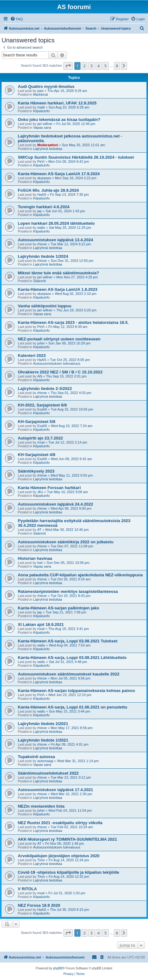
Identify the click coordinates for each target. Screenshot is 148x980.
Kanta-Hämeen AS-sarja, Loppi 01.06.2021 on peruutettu (73, 707)
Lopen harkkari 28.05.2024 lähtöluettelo (56, 223)
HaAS (42, 195)
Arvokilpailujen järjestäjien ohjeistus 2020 (59, 856)
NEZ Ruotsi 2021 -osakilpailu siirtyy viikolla (60, 823)
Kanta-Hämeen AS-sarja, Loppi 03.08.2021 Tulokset (68, 641)
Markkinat (41, 94)
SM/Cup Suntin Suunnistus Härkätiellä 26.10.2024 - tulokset (76, 157)
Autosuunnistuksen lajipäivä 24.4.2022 (55, 504)
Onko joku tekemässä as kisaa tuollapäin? (59, 120)
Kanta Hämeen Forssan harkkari (49, 488)
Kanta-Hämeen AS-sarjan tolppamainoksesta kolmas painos (76, 691)
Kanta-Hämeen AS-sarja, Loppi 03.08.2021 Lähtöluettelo (72, 658)
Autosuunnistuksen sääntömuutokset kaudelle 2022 (69, 674)
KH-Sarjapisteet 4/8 (37, 455)
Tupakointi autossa (36, 757)
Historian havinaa (35, 558)
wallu (41, 228)
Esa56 (42, 409)
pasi (40, 91)
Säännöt (39, 281)
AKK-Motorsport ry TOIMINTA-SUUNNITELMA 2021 (67, 839)
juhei (41, 343)
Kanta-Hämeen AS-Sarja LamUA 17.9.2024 (59, 174)
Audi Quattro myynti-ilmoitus (46, 86)
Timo (41, 860)
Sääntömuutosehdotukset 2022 (48, 773)
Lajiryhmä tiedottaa (48, 149)
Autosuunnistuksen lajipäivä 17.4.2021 (55, 790)
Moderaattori (48, 145)
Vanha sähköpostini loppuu (44, 306)
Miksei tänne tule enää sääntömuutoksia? (58, 273)
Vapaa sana (42, 127)
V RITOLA (27, 889)
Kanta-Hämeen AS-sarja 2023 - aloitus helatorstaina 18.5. (73, 322)
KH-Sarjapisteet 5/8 (37, 422)
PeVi (41, 161)
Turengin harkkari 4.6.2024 (44, 207)
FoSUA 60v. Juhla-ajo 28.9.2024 (48, 190)
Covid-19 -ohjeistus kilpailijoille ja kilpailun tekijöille (69, 872)
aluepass (44, 178)
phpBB (58, 968)
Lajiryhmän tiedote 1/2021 (43, 740)
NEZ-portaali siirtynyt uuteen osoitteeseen (59, 339)
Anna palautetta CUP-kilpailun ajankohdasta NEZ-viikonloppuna (80, 575)
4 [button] (99, 66)
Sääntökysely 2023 (36, 471)
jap (39, 211)
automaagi (45, 761)
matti (41, 107)
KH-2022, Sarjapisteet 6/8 (42, 405)
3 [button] (91, 66)
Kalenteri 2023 (32, 355)
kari (40, 563)
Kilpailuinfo (41, 111)
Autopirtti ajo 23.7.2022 (40, 438)
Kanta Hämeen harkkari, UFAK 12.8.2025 (57, 103)
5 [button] (105, 66)
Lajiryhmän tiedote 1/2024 (43, 256)
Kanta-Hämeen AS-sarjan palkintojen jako (58, 608)
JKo (40, 492)
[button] (68, 66)
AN (39, 376)
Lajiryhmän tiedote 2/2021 (43, 724)
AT (39, 530)
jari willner (45, 124)
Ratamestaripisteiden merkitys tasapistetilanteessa (68, 591)
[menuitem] (17, 19)
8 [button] (117, 66)
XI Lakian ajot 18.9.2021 (41, 625)
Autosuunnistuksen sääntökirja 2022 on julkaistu (66, 542)
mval (41, 442)
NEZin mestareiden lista (41, 806)
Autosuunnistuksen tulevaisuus (57, 363)
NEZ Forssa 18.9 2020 (39, 905)
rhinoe (42, 244)
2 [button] (84, 66)
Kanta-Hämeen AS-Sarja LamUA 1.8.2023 (58, 289)
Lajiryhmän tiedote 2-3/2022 (45, 389)
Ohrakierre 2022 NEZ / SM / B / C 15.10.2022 (60, 372)
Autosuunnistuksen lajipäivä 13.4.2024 (55, 240)
